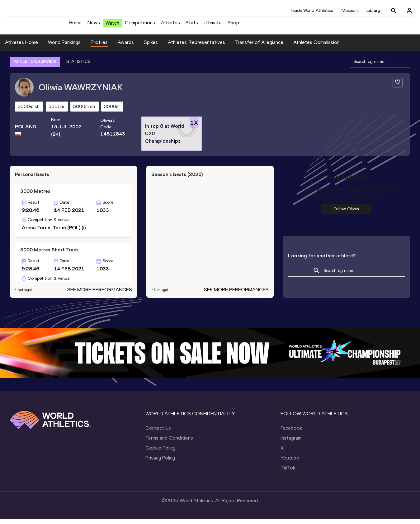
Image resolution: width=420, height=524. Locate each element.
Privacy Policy (160, 462)
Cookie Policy (160, 453)
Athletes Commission (316, 47)
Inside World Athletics (312, 10)
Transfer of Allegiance (259, 47)
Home (75, 25)
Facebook (291, 433)
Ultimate (213, 25)
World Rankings (64, 47)
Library (373, 10)
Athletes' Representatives (196, 47)
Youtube (290, 462)
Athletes (170, 25)
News (94, 25)
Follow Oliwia (346, 214)
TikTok (288, 472)
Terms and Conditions (169, 443)
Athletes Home (21, 47)
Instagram (291, 443)
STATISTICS (78, 66)
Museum (350, 10)
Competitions (140, 25)
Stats (192, 25)
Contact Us (158, 433)
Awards (126, 47)
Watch (112, 25)
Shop (233, 25)
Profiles (99, 47)
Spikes (151, 47)
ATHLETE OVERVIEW (35, 66)
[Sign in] (409, 11)
